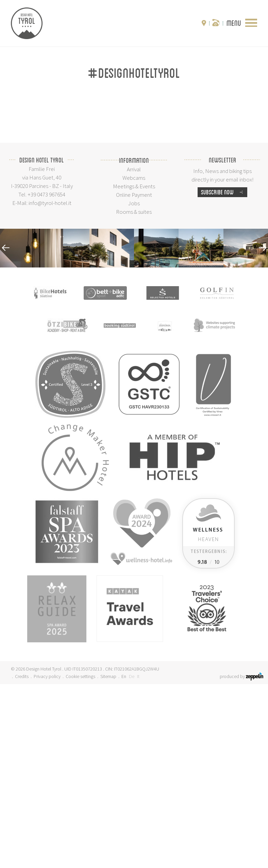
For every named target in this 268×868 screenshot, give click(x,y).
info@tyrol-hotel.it (50, 387)
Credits (22, 860)
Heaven (208, 719)
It (138, 860)
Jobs (134, 387)
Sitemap (108, 860)
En (124, 860)
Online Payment (134, 379)
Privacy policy (47, 860)
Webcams (134, 362)
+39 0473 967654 (46, 378)
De (132, 860)
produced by (241, 860)
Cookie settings (80, 860)
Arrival (134, 353)
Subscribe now (224, 376)
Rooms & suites (134, 396)
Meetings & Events (134, 370)
